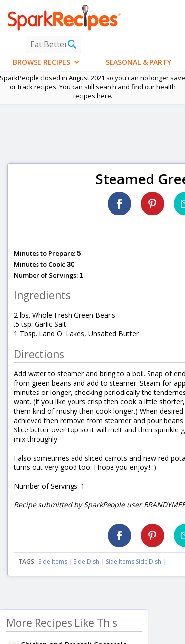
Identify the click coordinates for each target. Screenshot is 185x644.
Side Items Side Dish (133, 561)
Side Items (53, 561)
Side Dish (86, 561)
